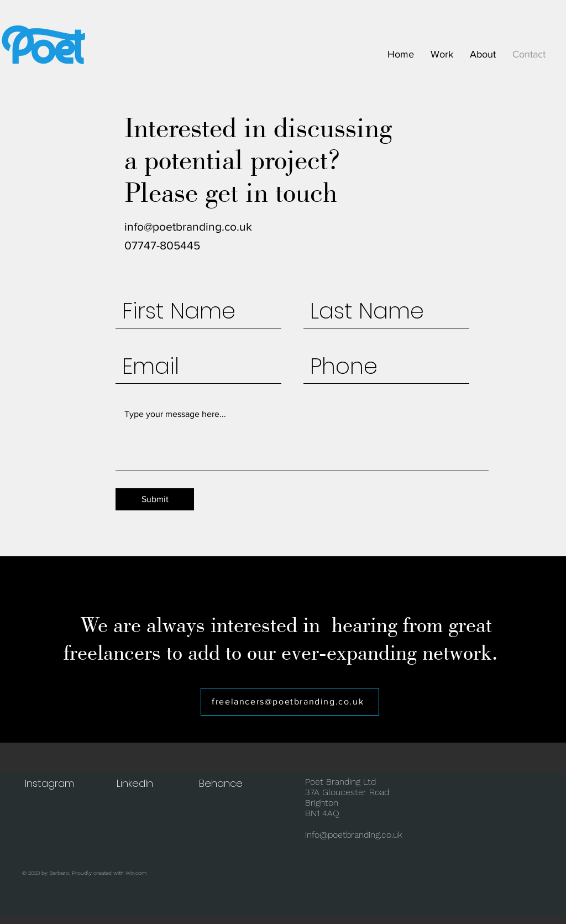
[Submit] (155, 499)
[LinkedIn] (136, 784)
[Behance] (222, 784)
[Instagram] (50, 784)
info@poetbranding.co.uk (188, 226)
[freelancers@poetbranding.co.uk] (290, 702)
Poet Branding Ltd (340, 782)
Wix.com (136, 873)
